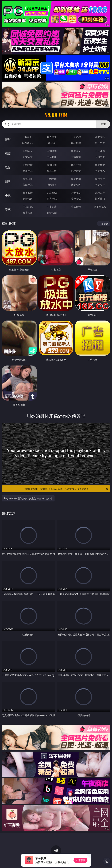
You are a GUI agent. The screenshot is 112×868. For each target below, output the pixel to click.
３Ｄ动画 (100, 151)
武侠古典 (100, 193)
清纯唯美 (52, 185)
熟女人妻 (28, 157)
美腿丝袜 (28, 185)
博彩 (8, 139)
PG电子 (28, 137)
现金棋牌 (76, 143)
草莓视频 (76, 207)
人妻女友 (76, 193)
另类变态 (100, 171)
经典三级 (52, 171)
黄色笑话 (76, 199)
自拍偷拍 (52, 151)
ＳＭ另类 (100, 157)
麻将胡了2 (28, 143)
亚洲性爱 (28, 165)
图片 (8, 181)
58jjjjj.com (56, 115)
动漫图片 (100, 179)
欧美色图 (76, 179)
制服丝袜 (28, 171)
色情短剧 (52, 213)
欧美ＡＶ (76, 151)
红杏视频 (28, 213)
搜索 (103, 124)
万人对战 (76, 137)
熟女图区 (76, 185)
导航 (8, 209)
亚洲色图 (52, 179)
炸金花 (52, 143)
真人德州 (52, 137)
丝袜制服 (52, 157)
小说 (8, 195)
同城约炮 (28, 207)
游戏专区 (100, 137)
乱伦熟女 (76, 171)
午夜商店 (52, 207)
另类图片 (100, 185)
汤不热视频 (100, 207)
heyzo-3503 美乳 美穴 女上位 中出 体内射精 (28, 498)
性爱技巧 (100, 199)
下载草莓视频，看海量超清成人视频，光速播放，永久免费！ (66, 489)
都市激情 (28, 193)
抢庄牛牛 (100, 143)
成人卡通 (76, 165)
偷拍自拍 (52, 165)
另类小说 (52, 199)
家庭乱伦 (52, 193)
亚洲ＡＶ (28, 151)
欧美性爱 (100, 165)
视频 (8, 153)
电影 (8, 167)
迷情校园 (28, 199)
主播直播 (76, 157)
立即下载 (80, 860)
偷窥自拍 (28, 179)
